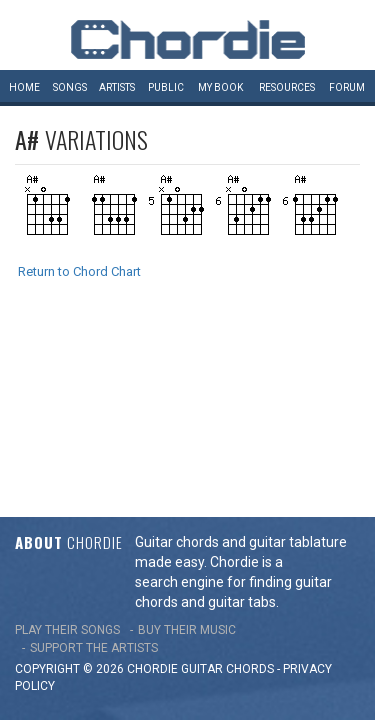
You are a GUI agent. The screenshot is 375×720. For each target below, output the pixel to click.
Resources (287, 87)
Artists (117, 87)
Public (166, 87)
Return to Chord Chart (79, 271)
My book (220, 87)
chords (250, 492)
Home (24, 87)
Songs (70, 87)
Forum (347, 87)
